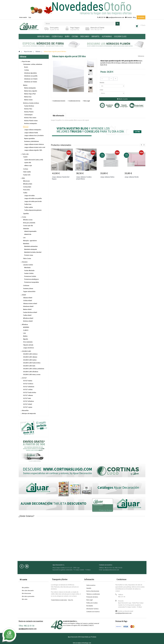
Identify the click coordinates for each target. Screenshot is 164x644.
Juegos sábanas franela (31, 133)
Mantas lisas (28, 97)
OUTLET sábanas (28, 395)
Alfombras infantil (28, 318)
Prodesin (94, 637)
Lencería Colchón (28, 265)
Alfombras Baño (28, 184)
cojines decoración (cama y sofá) (34, 160)
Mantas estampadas (30, 88)
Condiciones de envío (59, 101)
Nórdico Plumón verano (31, 121)
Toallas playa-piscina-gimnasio (33, 210)
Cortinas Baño (27, 187)
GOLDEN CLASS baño (29, 366)
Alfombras (107, 36)
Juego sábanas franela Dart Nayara (61, 178)
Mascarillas (25, 410)
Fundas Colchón (29, 273)
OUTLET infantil (28, 404)
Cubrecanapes (28, 115)
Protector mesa (29, 255)
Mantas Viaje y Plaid (30, 94)
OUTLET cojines (28, 407)
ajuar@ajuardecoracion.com (123, 613)
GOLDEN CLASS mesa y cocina (32, 374)
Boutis (26, 67)
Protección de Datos (92, 597)
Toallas (25, 193)
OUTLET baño (27, 398)
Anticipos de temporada (29, 413)
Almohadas (27, 268)
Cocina (75, 36)
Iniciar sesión (23, 17)
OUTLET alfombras (28, 401)
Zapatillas (26, 214)
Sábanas (26, 127)
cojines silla (28, 163)
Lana (24, 333)
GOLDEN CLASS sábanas (30, 357)
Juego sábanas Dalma (107, 177)
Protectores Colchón (30, 276)
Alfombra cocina (28, 220)
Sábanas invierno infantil (30, 304)
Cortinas (26, 169)
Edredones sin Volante (31, 82)
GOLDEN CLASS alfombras (31, 372)
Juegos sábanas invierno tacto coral (35, 147)
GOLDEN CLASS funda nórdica (32, 363)
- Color (101, 90)
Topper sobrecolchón (29, 291)
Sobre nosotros (91, 585)
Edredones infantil (28, 306)
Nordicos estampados (31, 123)
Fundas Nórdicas (29, 106)
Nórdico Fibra (28, 109)
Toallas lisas (28, 204)
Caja (30, 17)
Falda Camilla (27, 172)
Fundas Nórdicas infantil (30, 312)
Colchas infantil (28, 301)
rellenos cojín (28, 166)
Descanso (85, 36)
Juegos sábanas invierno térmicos (34, 144)
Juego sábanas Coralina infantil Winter (84, 178)
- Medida (102, 83)
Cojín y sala (57, 36)
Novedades (141, 17)
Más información (58, 116)
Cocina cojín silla (28, 226)
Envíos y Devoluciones (93, 591)
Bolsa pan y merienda (29, 223)
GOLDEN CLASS (120, 36)
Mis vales (25, 599)
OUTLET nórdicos (28, 384)
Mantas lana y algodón (31, 91)
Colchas (27, 70)
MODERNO (26, 327)
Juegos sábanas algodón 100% (33, 150)
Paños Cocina (27, 258)
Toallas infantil (27, 315)
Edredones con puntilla (31, 76)
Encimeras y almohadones (32, 141)
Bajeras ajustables (29, 138)
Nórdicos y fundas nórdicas (31, 103)
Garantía (89, 588)
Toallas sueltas (29, 207)
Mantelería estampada (31, 249)
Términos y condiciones (93, 594)
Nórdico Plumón (29, 112)
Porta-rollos (27, 190)
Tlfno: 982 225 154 (96, 30)
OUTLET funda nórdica (30, 392)
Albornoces (26, 181)
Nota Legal (86, 101)
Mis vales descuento (28, 591)
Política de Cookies (92, 603)
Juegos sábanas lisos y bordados (34, 136)
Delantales (26, 229)
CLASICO (26, 330)
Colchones (26, 286)
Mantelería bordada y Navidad (33, 252)
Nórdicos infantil (28, 321)
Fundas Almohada (29, 271)
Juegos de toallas (29, 196)
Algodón (26, 339)
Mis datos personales (28, 596)
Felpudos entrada (28, 345)
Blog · (135, 17)
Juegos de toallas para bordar (33, 201)
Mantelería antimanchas (31, 246)
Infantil (96, 36)
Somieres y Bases (28, 288)
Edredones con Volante (31, 79)
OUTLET (24, 378)
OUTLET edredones (29, 387)
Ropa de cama (43, 36)
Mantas (25, 85)
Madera (25, 336)
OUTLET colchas (28, 390)
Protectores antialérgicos (31, 279)
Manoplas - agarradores (30, 241)
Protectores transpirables (32, 282)
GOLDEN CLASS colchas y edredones (34, 369)
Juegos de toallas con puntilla (33, 198)
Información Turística (92, 609)
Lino (24, 238)
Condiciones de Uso (74, 101)
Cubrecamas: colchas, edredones (33, 64)
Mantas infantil (27, 309)
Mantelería (26, 244)
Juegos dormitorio (29, 348)
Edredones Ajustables (30, 73)
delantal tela (28, 234)
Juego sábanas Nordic (132, 177)
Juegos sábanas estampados (33, 130)
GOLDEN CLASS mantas (30, 360)
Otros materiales (28, 342)
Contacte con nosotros (93, 612)
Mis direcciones (26, 593)
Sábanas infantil (28, 298)
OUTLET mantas (28, 381)
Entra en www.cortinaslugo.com (82, 643)
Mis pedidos (26, 588)
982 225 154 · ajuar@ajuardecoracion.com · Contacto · (115, 17)
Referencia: (141, 56)
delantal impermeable (30, 231)
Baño (67, 36)
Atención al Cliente (97, 28)
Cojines (25, 157)
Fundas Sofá (27, 175)
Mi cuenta (23, 580)
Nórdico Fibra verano (30, 118)
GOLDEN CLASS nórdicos (30, 354)
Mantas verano (28, 100)
